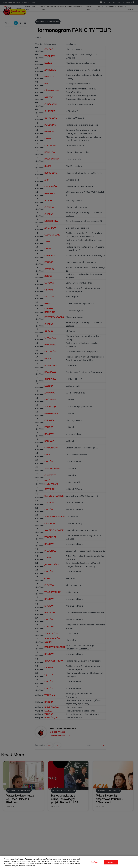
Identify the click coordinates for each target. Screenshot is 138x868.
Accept (111, 862)
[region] (69, 862)
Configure (95, 862)
